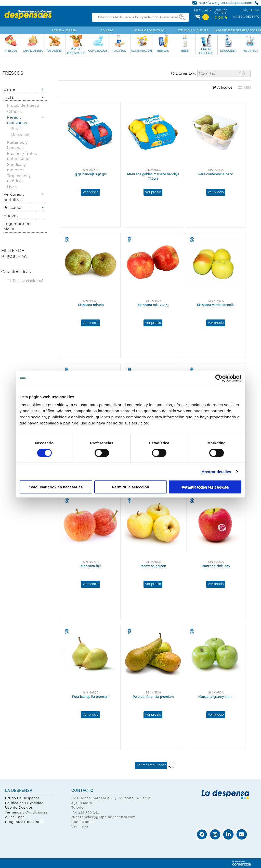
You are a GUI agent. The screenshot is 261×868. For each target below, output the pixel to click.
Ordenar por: (184, 73)
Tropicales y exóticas (19, 178)
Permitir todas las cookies (205, 487)
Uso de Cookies (19, 807)
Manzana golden (153, 566)
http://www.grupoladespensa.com (225, 3)
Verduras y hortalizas (14, 197)
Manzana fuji (91, 566)
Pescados (13, 208)
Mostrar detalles (216, 471)
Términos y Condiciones (26, 812)
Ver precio (91, 192)
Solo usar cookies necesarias (56, 487)
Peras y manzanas (17, 120)
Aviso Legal (16, 817)
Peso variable (28, 281)
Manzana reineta (91, 305)
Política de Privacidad (24, 803)
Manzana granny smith (216, 697)
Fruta (9, 97)
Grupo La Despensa (22, 798)
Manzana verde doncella (216, 305)
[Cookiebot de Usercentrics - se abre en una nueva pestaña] (219, 378)
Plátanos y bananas (17, 145)
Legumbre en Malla (17, 226)
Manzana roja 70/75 (153, 305)
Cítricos (15, 111)
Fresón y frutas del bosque (22, 156)
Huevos (11, 216)
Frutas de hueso (23, 105)
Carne (9, 89)
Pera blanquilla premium (91, 697)
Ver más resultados (151, 765)
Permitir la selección (130, 487)
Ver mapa (80, 826)
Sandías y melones (17, 167)
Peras (16, 129)
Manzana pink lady (216, 566)
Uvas (12, 187)
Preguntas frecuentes (24, 822)
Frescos (13, 73)
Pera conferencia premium (153, 697)
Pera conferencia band (216, 174)
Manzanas (21, 135)
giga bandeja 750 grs (91, 174)
